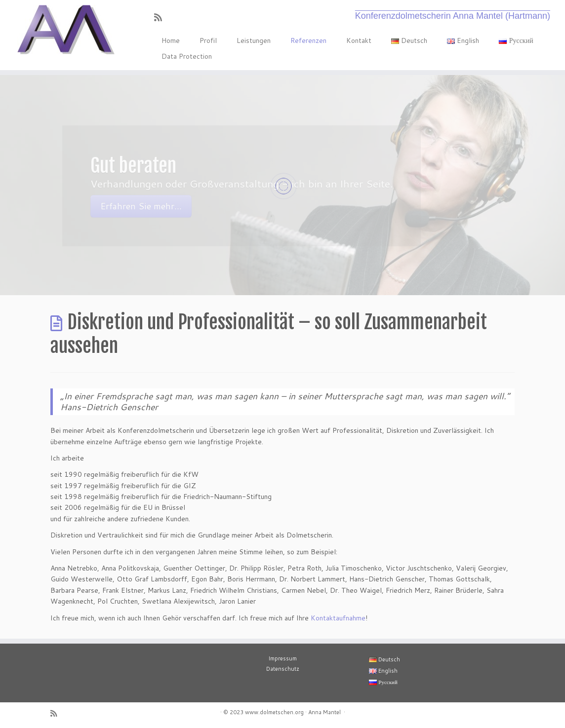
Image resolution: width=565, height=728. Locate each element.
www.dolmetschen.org (274, 712)
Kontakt (359, 40)
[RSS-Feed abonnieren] (161, 17)
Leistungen (254, 40)
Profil (208, 40)
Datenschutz (283, 669)
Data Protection (187, 56)
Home (171, 40)
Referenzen (308, 40)
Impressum (282, 658)
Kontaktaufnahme (338, 618)
